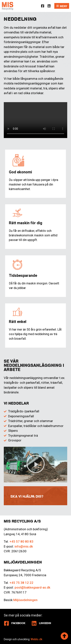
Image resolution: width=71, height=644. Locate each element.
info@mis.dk (24, 546)
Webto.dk (36, 639)
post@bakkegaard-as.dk (32, 587)
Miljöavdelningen (25, 600)
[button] (36, 465)
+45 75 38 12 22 (21, 583)
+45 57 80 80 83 (21, 541)
